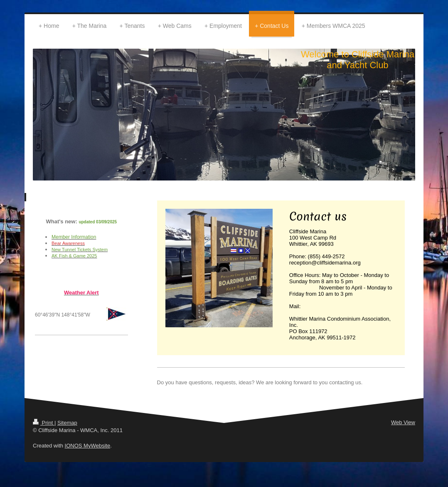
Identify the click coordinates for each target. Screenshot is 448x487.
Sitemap (67, 423)
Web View (403, 422)
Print (44, 423)
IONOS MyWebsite (88, 446)
